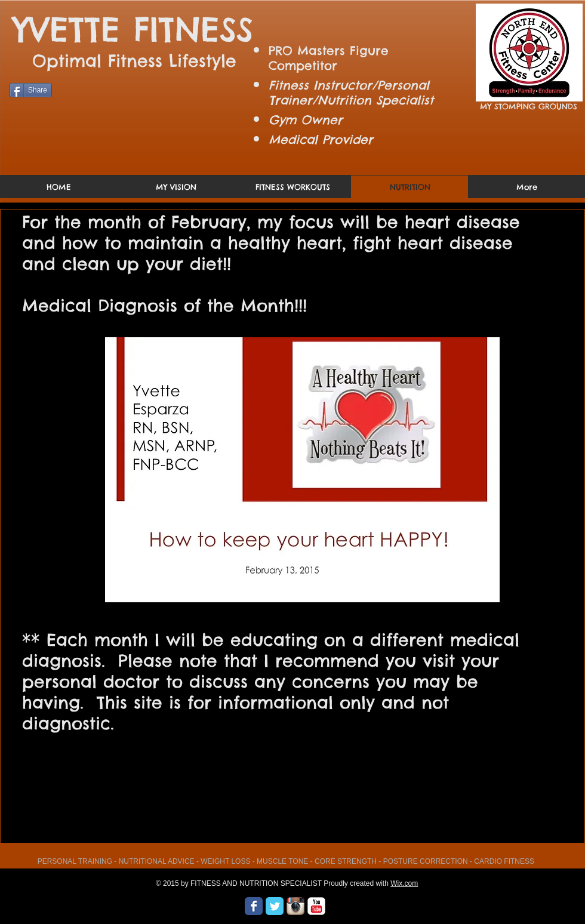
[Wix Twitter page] (275, 906)
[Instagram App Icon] (295, 906)
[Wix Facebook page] (254, 906)
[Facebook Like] (33, 102)
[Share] (31, 90)
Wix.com (404, 883)
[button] (302, 470)
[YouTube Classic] (316, 906)
